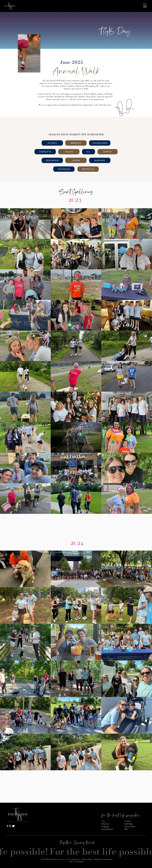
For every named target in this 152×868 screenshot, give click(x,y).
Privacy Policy (87, 859)
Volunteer (105, 824)
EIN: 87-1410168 (77, 862)
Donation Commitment (103, 859)
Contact (127, 821)
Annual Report (107, 829)
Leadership (128, 824)
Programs (105, 827)
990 (126, 829)
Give (103, 821)
